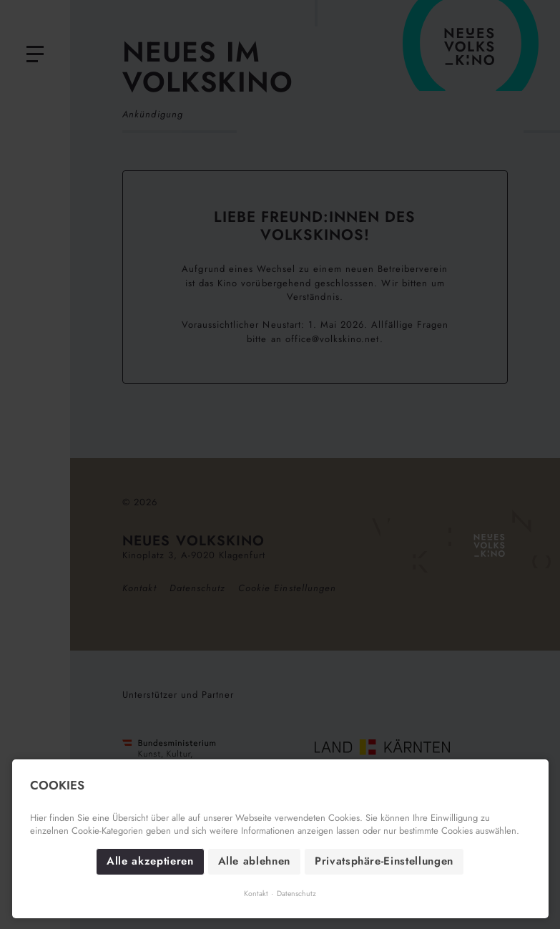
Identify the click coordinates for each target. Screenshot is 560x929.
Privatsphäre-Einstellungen (384, 861)
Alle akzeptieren (150, 861)
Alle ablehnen (254, 861)
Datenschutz (296, 894)
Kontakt (256, 894)
